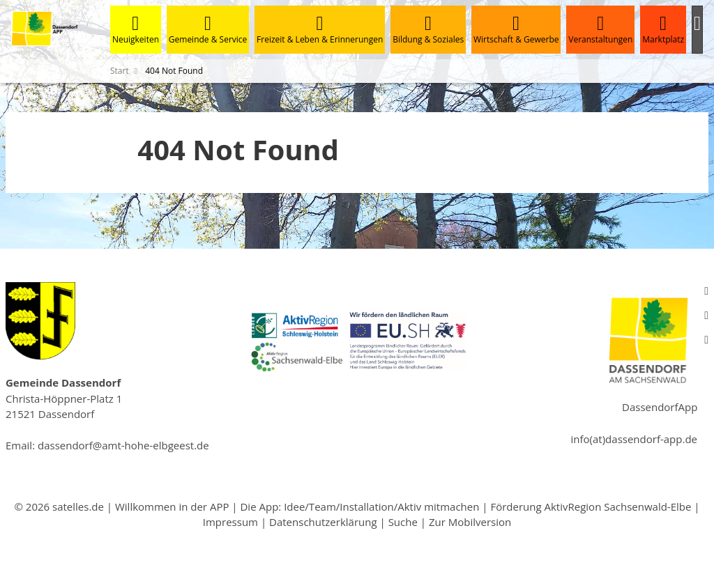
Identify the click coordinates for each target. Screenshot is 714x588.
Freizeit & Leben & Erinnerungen (320, 30)
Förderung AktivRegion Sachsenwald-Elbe (591, 506)
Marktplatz (663, 30)
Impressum (230, 522)
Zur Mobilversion (470, 522)
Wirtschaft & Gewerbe (516, 30)
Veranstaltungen (600, 30)
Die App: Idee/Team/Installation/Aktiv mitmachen (359, 506)
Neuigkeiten (136, 30)
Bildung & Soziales (428, 30)
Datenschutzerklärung (323, 522)
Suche (403, 522)
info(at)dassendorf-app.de (634, 439)
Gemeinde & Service (208, 30)
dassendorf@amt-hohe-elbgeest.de (123, 445)
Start (120, 71)
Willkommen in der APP (172, 506)
